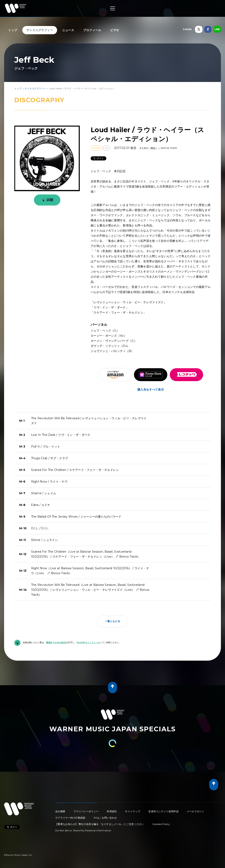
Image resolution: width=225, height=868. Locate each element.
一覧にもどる (112, 621)
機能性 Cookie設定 (56, 642)
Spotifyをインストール (88, 642)
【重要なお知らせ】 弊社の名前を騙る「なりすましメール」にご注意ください (100, 824)
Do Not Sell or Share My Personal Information (83, 830)
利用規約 (112, 811)
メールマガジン (196, 811)
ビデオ (115, 30)
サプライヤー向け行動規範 (70, 818)
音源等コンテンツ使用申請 (163, 811)
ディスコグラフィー (40, 30)
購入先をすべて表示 (151, 390)
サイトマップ (133, 811)
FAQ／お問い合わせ (105, 818)
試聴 (47, 200)
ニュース (68, 30)
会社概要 (60, 811)
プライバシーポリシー (86, 811)
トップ (13, 30)
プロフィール (92, 30)
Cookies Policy (161, 824)
